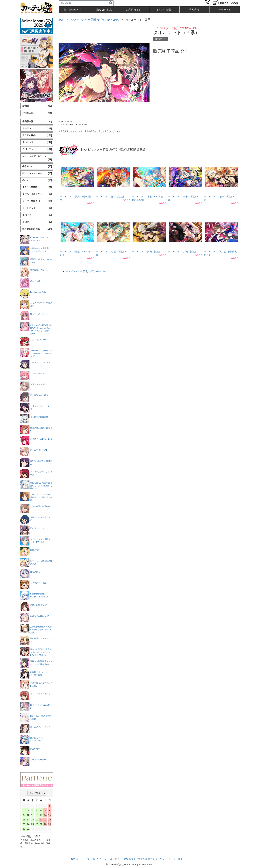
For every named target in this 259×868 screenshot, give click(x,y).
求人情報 (194, 10)
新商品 (37, 106)
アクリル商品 (37, 135)
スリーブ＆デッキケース (37, 158)
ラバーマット (37, 149)
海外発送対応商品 (37, 229)
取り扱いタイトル (96, 859)
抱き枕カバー (37, 166)
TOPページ (77, 859)
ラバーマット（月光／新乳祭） (183, 252)
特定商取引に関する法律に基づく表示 (144, 859)
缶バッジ (37, 215)
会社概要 (115, 859)
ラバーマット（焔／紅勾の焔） (111, 197)
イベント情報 (164, 10)
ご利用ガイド (134, 10)
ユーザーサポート (178, 859)
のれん (37, 180)
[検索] (111, 3)
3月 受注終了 (37, 113)
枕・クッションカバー (37, 173)
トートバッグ (37, 208)
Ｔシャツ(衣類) (37, 187)
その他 (37, 222)
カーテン (37, 129)
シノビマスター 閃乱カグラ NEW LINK (95, 20)
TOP (61, 20)
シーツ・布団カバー (37, 201)
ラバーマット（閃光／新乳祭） (147, 252)
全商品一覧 (37, 122)
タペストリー (37, 142)
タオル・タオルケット (37, 194)
